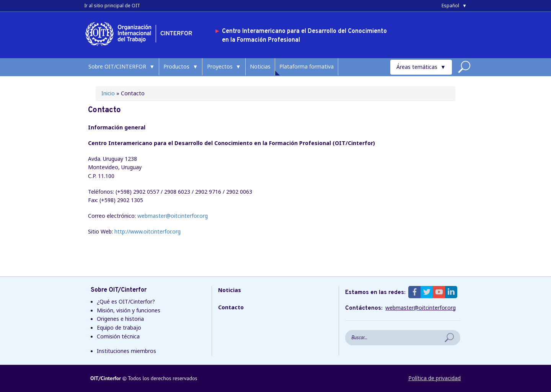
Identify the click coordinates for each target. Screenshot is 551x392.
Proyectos (220, 66)
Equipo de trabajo (119, 327)
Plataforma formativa (306, 66)
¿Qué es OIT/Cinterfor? (126, 301)
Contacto (231, 307)
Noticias (260, 66)
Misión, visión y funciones (129, 310)
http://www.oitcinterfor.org (148, 231)
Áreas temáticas (417, 67)
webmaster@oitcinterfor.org (173, 216)
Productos (176, 66)
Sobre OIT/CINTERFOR (117, 66)
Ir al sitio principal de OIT (112, 6)
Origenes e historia (120, 319)
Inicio (108, 93)
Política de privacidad (434, 378)
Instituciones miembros (126, 351)
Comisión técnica (118, 336)
